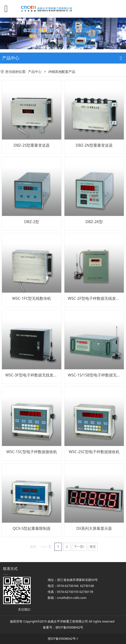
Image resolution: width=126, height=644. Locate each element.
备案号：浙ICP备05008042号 (63, 627)
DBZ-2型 (32, 222)
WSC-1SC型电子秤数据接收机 (31, 452)
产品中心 (35, 72)
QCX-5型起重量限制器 (32, 528)
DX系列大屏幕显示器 (94, 528)
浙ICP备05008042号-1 (63, 639)
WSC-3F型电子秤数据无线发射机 (33, 375)
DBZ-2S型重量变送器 (32, 145)
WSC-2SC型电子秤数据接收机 (94, 452)
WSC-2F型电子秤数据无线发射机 (96, 298)
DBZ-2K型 (94, 222)
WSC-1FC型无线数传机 (31, 298)
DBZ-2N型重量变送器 (94, 145)
